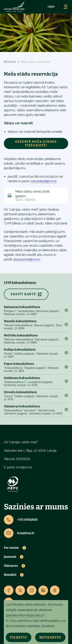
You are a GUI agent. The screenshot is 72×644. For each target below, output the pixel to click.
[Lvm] (14, 7)
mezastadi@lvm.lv (44, 181)
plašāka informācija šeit (23, 615)
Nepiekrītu (50, 637)
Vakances (11, 566)
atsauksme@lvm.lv (27, 259)
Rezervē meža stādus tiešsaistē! (36, 143)
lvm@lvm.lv (24, 467)
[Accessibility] (51, 7)
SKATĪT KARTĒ (23, 294)
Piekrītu (19, 637)
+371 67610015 (21, 520)
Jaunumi (10, 557)
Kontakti (10, 575)
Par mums (11, 548)
